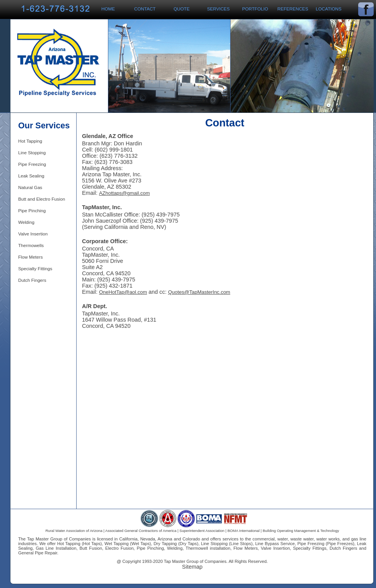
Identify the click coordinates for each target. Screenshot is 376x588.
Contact (145, 9)
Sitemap (192, 567)
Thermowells (31, 245)
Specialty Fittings (35, 268)
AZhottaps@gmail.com (124, 193)
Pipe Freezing (32, 164)
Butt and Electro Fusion (42, 199)
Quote (182, 9)
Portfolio (255, 9)
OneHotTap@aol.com (123, 292)
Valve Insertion (33, 234)
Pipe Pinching (32, 210)
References (293, 9)
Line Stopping (32, 153)
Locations (329, 9)
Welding (26, 222)
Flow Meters (30, 257)
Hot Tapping (30, 141)
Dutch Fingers (32, 280)
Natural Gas (30, 187)
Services (218, 9)
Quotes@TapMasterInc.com (199, 292)
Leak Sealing (31, 176)
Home (108, 9)
